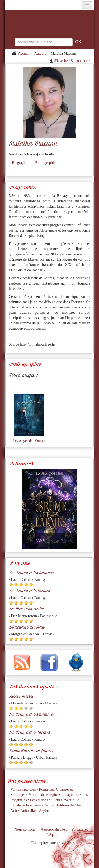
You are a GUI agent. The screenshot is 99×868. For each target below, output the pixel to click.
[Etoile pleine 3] (21, 585)
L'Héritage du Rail (27, 627)
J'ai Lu (49, 805)
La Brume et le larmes (29, 591)
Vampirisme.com (23, 789)
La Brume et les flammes (32, 573)
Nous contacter (26, 829)
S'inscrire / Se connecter (70, 61)
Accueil (24, 53)
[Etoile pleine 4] (26, 585)
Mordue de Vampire (43, 795)
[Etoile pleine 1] (11, 585)
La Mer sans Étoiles (27, 609)
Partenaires (80, 829)
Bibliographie (45, 163)
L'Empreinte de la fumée (31, 751)
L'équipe (53, 835)
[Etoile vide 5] (31, 708)
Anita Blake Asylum (36, 811)
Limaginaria (70, 795)
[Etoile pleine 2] (16, 585)
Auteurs (40, 53)
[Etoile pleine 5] (31, 585)
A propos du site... (54, 829)
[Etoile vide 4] (26, 708)
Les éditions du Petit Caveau (51, 800)
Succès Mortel (21, 696)
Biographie (20, 163)
